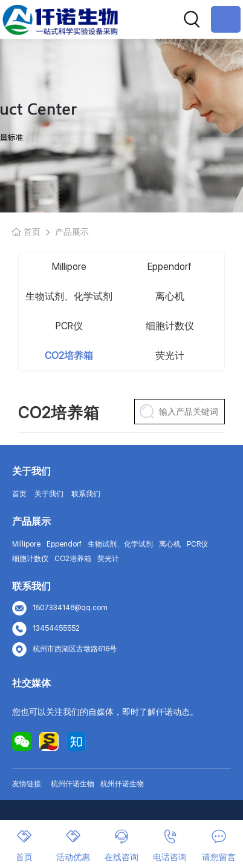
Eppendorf (170, 267)
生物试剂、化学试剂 (69, 296)
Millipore (69, 267)
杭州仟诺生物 (73, 784)
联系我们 (86, 494)
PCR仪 (69, 326)
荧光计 (170, 356)
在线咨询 (121, 846)
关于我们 (49, 494)
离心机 (170, 296)
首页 (32, 232)
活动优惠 (73, 846)
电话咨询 (170, 846)
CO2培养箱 (69, 356)
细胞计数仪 (170, 326)
